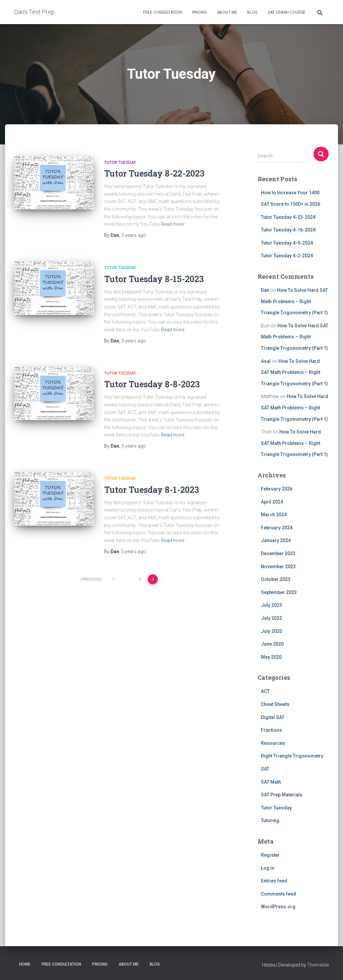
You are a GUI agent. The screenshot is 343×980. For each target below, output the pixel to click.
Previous (92, 579)
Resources (273, 743)
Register (270, 855)
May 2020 (271, 657)
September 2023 (279, 592)
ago (134, 235)
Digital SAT (273, 717)
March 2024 (274, 515)
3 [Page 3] (140, 579)
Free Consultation (162, 12)
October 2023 (276, 579)
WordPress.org (278, 907)
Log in (268, 868)
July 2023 (271, 605)
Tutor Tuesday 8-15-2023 (154, 279)
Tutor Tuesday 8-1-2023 (152, 490)
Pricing (199, 12)
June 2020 (272, 644)
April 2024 (272, 502)
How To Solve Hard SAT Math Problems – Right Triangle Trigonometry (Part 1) (294, 301)
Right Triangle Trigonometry (292, 756)
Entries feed (274, 881)
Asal (266, 361)
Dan (265, 290)
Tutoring (270, 821)
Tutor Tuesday (120, 162)
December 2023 (278, 553)
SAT (265, 769)
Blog (252, 12)
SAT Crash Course (287, 12)
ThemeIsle (318, 965)
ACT (265, 691)
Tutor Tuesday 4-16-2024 (288, 230)
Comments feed (279, 894)
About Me (227, 12)
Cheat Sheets (275, 704)
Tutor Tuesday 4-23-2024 (288, 217)
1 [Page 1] (113, 579)
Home (25, 964)
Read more (173, 224)
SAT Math (271, 782)
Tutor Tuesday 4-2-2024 (287, 256)
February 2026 (277, 489)
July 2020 (271, 631)
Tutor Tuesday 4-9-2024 (287, 243)
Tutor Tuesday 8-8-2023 (152, 384)
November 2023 (278, 567)
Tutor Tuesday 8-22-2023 (154, 173)
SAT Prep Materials (282, 795)
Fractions (271, 730)
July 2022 (271, 618)
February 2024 (277, 528)
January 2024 (276, 540)
